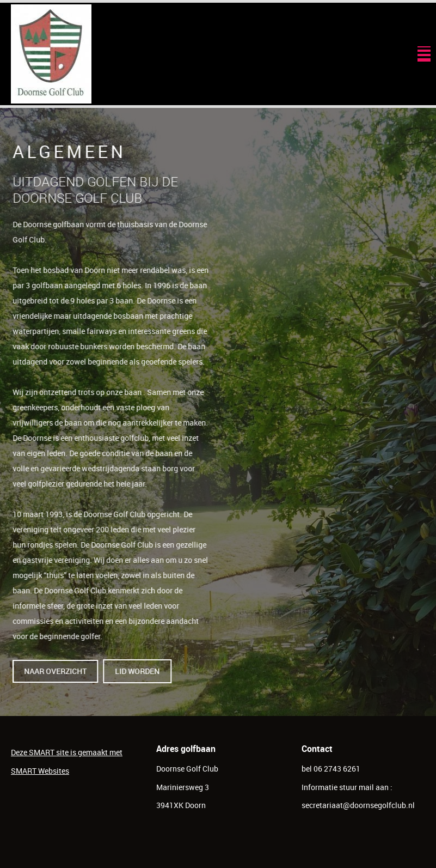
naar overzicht (58, 671)
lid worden (140, 671)
